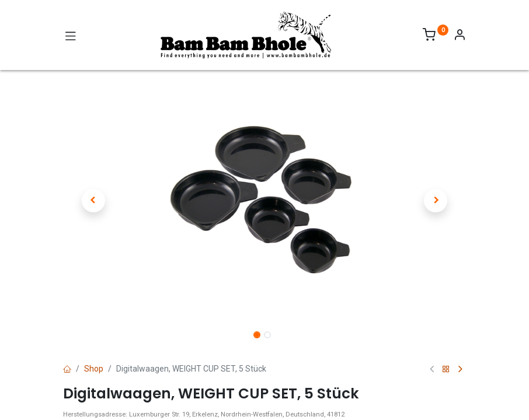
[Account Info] (460, 36)
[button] (93, 201)
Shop (94, 369)
